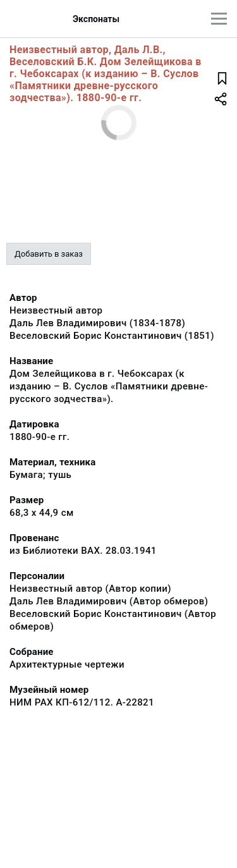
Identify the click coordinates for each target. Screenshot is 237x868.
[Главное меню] (219, 19)
